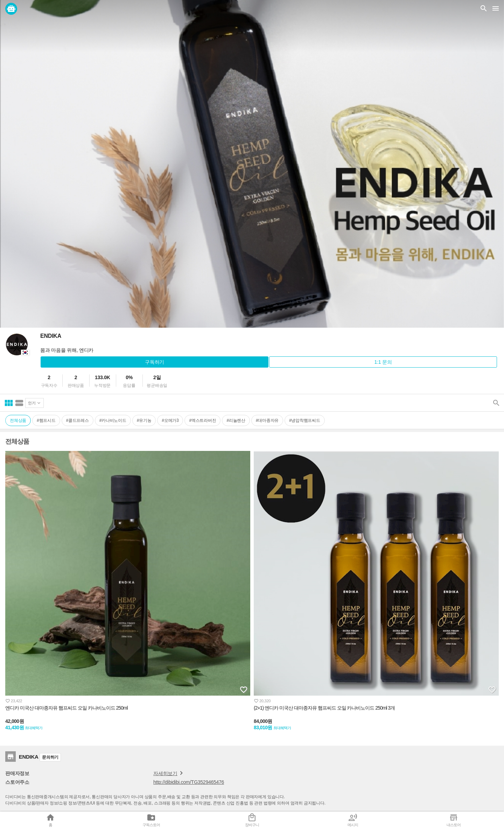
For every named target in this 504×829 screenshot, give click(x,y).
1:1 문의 (383, 362)
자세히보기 (169, 773)
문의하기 (50, 757)
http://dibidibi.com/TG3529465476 (189, 782)
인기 (32, 403)
